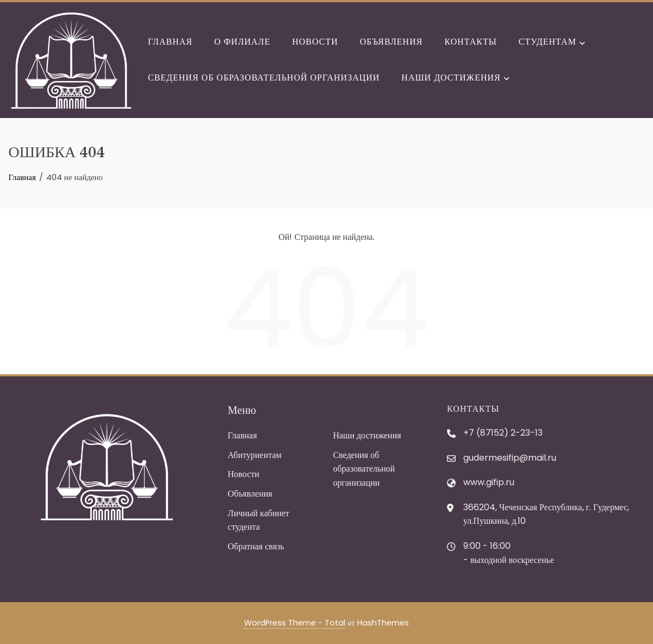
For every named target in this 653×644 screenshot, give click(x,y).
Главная (170, 42)
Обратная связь (256, 546)
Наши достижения (455, 78)
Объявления (391, 42)
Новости (315, 42)
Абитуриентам (255, 455)
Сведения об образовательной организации (264, 78)
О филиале (242, 42)
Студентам (552, 43)
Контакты (470, 42)
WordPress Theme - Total (295, 623)
